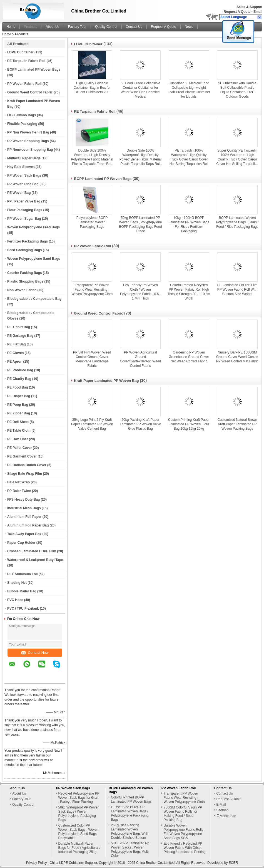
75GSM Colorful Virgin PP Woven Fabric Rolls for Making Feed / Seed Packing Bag (183, 814)
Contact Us (134, 27)
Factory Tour (77, 27)
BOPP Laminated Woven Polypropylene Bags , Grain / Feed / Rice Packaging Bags (237, 222)
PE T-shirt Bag (19, 327)
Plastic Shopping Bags (25, 281)
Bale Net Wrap (18, 482)
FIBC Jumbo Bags (22, 115)
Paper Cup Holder (21, 543)
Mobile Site (226, 816)
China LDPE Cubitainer (67, 863)
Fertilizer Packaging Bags (28, 241)
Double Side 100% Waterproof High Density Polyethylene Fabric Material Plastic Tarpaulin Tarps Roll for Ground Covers (92, 157)
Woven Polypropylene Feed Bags (33, 227)
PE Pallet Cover (20, 448)
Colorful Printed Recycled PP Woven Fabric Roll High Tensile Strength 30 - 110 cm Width (189, 292)
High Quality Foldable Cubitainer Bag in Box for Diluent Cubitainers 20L (92, 88)
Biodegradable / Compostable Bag (34, 299)
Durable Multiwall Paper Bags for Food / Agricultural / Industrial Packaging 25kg (79, 848)
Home (11, 27)
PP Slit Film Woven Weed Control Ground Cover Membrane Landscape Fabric (92, 359)
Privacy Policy (37, 863)
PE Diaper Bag (19, 396)
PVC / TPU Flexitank (23, 609)
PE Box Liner (18, 439)
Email (258, 12)
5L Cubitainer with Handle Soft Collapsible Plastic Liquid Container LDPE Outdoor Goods (237, 90)
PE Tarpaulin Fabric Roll (26, 61)
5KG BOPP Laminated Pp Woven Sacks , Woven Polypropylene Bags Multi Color (130, 850)
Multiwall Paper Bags (24, 158)
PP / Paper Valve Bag (24, 201)
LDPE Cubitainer (20, 52)
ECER (233, 863)
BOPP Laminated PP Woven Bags (34, 70)
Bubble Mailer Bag (22, 591)
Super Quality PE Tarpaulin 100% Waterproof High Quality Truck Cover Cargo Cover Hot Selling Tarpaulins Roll (237, 157)
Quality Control (106, 27)
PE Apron (15, 362)
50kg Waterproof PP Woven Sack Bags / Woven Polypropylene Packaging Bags (79, 814)
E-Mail (221, 805)
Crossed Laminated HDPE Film (32, 551)
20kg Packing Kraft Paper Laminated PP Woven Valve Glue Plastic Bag (140, 424)
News (189, 27)
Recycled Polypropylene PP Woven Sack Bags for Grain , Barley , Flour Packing (79, 798)
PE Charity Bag (19, 379)
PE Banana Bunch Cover (27, 465)
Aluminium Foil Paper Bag (28, 525)
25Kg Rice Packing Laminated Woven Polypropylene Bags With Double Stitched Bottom (129, 831)
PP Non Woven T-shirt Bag (28, 132)
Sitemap (222, 810)
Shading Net (17, 583)
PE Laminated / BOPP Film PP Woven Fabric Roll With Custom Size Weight (237, 290)
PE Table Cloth (19, 431)
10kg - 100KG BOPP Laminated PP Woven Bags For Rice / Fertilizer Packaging (189, 224)
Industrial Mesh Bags (24, 508)
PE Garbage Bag (20, 336)
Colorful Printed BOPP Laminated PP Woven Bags (131, 799)
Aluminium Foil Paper (24, 517)
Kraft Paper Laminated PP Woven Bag (106, 381)
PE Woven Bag (19, 193)
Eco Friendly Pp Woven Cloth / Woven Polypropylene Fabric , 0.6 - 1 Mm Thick (140, 292)
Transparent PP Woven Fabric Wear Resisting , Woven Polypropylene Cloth (92, 290)
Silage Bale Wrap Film (25, 474)
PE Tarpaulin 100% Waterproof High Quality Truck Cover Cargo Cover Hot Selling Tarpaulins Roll (189, 157)
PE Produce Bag (20, 370)
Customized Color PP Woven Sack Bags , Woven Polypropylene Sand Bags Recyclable (79, 832)
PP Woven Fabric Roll (24, 84)
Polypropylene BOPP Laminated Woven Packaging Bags (92, 222)
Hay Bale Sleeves (21, 167)
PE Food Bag (18, 387)
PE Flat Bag (17, 344)
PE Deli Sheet (18, 422)
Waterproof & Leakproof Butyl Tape (35, 560)
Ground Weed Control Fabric (30, 92)
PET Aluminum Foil (23, 574)
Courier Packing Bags (25, 273)
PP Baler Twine (19, 491)
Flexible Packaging (22, 124)
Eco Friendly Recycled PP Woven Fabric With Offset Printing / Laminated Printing (185, 848)
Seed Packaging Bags (25, 250)
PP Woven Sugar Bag (24, 219)
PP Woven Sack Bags (24, 175)
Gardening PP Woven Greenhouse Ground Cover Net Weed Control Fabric (189, 357)
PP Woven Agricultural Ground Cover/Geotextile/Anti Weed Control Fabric (140, 359)
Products (30, 27)
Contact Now (35, 653)
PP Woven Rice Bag (23, 184)
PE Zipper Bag (19, 413)
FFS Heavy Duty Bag (23, 499)
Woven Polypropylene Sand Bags (34, 259)
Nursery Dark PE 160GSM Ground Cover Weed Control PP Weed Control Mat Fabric (237, 357)
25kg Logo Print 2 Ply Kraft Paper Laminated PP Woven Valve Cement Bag (92, 424)
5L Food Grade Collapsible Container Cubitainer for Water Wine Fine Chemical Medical (140, 90)
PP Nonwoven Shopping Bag (30, 150)
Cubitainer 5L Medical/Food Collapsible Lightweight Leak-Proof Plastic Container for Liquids (189, 90)
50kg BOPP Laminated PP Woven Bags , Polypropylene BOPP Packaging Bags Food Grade (140, 224)
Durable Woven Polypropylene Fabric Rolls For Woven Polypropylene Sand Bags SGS (184, 832)
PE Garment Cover (22, 456)
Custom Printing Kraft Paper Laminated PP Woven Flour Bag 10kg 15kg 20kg (189, 424)
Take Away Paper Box (24, 534)
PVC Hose (15, 600)
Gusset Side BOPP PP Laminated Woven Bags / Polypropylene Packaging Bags (130, 813)
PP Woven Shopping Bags (28, 141)
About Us (52, 27)
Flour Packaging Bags (25, 210)
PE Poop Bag (18, 405)
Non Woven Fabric (22, 290)
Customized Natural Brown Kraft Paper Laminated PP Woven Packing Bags (237, 424)
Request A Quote (237, 12)
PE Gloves (15, 353)
